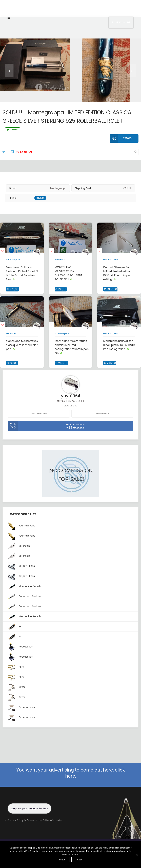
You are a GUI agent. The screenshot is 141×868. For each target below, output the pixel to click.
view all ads (70, 406)
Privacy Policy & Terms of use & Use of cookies (35, 820)
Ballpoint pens (21, 566)
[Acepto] (137, 855)
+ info (80, 860)
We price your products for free (29, 808)
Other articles (21, 707)
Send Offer (102, 414)
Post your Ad (121, 22)
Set (15, 627)
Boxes (17, 687)
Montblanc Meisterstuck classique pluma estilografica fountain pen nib (72, 347)
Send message (39, 414)
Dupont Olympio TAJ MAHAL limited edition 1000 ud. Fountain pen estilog (117, 273)
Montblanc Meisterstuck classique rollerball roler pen (22, 345)
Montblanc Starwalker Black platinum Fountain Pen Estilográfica (119, 345)
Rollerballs (60, 260)
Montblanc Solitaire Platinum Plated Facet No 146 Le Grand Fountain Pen (23, 273)
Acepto (61, 860)
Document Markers (24, 596)
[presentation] (9, 70)
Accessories (20, 647)
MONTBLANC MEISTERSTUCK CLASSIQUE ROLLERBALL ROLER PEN (70, 273)
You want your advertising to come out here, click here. (71, 773)
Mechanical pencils (24, 586)
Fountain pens (13, 260)
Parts (16, 667)
